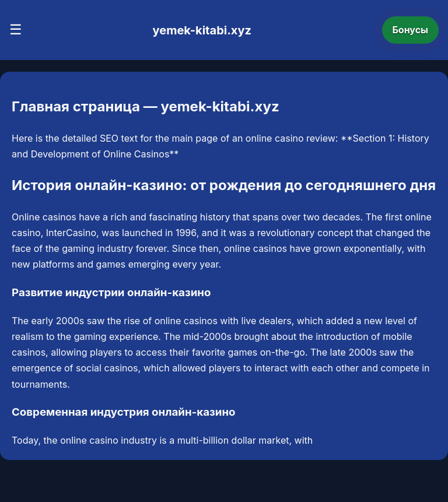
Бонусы (411, 30)
